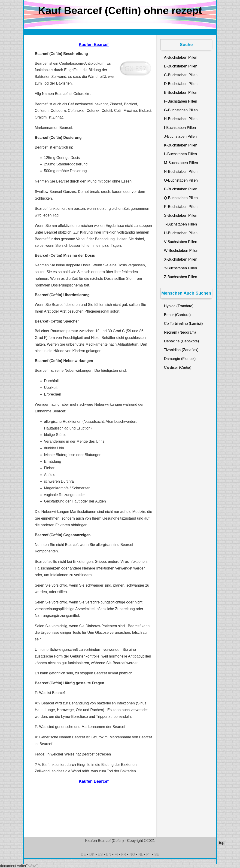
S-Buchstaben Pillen (181, 215)
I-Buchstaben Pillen (180, 128)
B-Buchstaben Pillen (181, 66)
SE (157, 854)
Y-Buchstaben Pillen (181, 268)
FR (124, 854)
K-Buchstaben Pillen (181, 145)
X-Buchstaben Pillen (181, 259)
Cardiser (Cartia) (178, 367)
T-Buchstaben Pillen (180, 224)
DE (83, 854)
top (222, 843)
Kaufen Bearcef (94, 45)
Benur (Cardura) (177, 315)
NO (132, 854)
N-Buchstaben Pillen (181, 172)
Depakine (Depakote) (181, 341)
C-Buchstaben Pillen (181, 75)
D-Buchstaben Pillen (181, 84)
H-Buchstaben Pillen (181, 119)
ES (100, 854)
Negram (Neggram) (180, 332)
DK (92, 854)
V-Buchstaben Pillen (181, 242)
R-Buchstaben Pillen (181, 207)
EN (109, 854)
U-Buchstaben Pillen (181, 233)
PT (149, 854)
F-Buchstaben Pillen (181, 101)
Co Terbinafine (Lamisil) (183, 324)
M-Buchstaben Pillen (181, 163)
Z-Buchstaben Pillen (181, 277)
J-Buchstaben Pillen (180, 136)
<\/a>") (33, 866)
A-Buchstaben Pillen (181, 57)
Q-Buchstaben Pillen (181, 198)
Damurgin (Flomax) (180, 359)
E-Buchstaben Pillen (181, 93)
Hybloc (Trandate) (179, 306)
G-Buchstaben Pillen (181, 110)
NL (141, 854)
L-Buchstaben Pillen (180, 154)
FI (116, 854)
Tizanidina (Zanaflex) (181, 350)
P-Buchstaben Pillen (181, 189)
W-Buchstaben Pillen (181, 251)
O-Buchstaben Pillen (181, 180)
